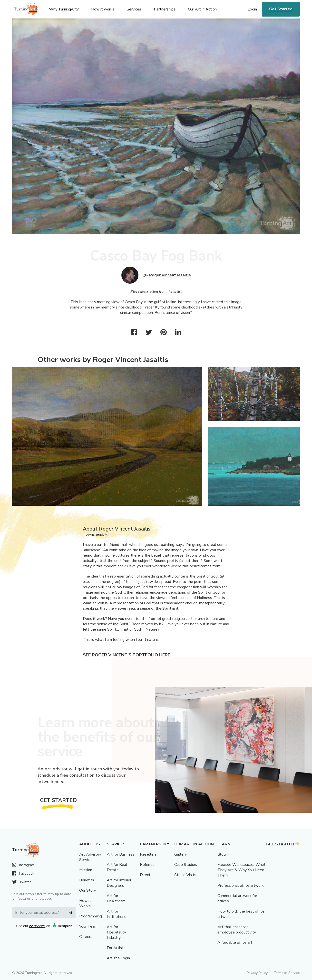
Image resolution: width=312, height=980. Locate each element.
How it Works (85, 903)
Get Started (281, 9)
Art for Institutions (117, 914)
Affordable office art (235, 943)
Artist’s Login (118, 958)
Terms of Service (287, 973)
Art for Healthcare (116, 898)
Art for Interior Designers (119, 883)
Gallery (180, 854)
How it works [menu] (103, 9)
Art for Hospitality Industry (116, 932)
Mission (86, 870)
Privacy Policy (257, 973)
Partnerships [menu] (165, 9)
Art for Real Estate (117, 867)
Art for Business (121, 854)
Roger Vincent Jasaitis (170, 275)
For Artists (116, 948)
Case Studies (186, 865)
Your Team (88, 926)
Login (252, 9)
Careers (86, 937)
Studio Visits (185, 875)
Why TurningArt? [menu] (64, 9)
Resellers (148, 854)
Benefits (87, 880)
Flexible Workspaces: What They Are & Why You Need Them (241, 870)
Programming (91, 916)
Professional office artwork (241, 886)
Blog (222, 854)
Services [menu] (134, 9)
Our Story (88, 890)
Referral (147, 865)
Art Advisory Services (90, 857)
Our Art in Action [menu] (202, 9)
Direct (145, 875)
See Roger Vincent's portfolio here (127, 655)
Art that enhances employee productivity (237, 930)
